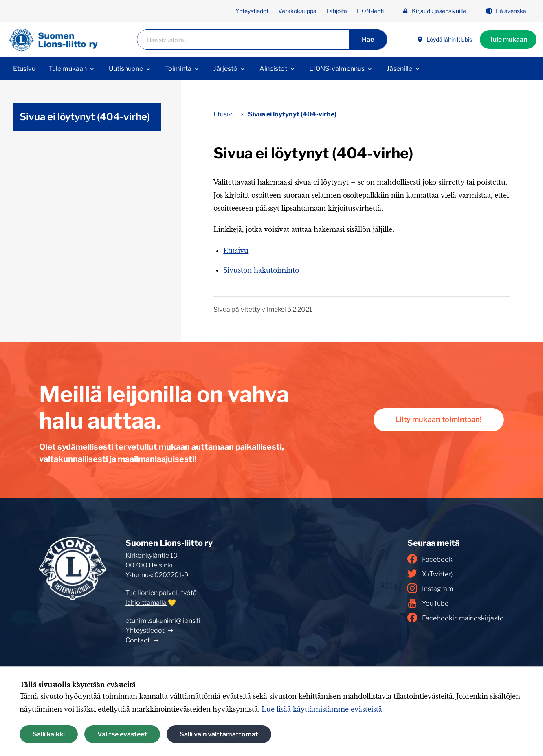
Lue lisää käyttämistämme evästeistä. (323, 709)
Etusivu (24, 69)
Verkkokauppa (297, 11)
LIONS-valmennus (337, 69)
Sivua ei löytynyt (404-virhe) (85, 117)
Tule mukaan (507, 39)
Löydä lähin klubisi (443, 40)
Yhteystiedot (252, 11)
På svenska (506, 11)
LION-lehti (370, 11)
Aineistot (273, 69)
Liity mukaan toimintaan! (437, 420)
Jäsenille (399, 69)
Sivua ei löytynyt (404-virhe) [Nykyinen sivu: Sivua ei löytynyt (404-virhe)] (292, 114)
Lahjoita (337, 11)
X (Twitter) (430, 574)
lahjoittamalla (146, 603)
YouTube (428, 603)
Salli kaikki (49, 734)
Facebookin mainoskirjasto (456, 618)
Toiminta (178, 69)
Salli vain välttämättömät (219, 734)
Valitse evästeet (122, 734)
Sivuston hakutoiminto (261, 270)
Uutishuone (126, 69)
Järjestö (225, 69)
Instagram (430, 588)
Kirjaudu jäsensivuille (434, 11)
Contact (138, 640)
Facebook (430, 559)
